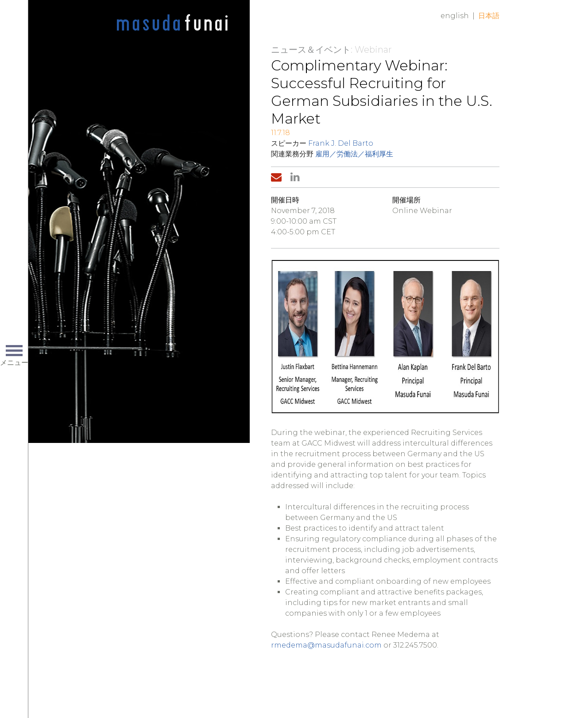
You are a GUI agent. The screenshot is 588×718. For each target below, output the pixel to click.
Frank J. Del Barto (341, 143)
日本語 (489, 16)
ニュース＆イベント (311, 50)
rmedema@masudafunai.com (326, 645)
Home (172, 23)
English (455, 16)
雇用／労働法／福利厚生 (354, 154)
